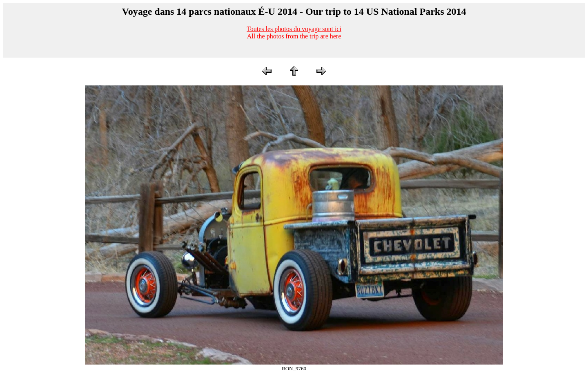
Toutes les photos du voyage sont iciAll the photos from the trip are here (294, 32)
